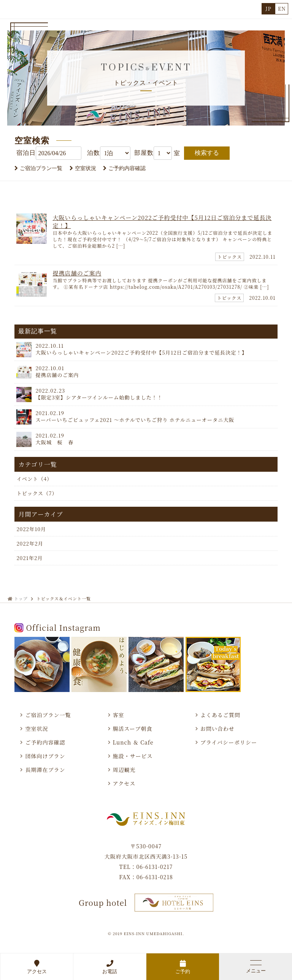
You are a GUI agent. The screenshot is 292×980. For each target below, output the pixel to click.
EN (282, 9)
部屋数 (144, 153)
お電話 (110, 967)
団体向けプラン (45, 756)
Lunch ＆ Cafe (133, 742)
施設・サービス (133, 756)
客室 (119, 715)
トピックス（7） (37, 493)
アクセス (37, 967)
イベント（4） (34, 479)
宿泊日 (26, 153)
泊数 (94, 153)
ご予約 (183, 967)
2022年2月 (30, 543)
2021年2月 (29, 558)
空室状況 (86, 168)
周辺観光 (124, 770)
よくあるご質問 (220, 715)
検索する (207, 153)
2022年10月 (31, 529)
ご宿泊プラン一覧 (41, 168)
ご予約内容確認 (127, 168)
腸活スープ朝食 (133, 729)
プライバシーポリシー (229, 742)
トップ (21, 598)
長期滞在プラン (45, 770)
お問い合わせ (217, 729)
